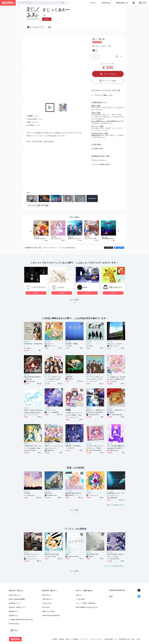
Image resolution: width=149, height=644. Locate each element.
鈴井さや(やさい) (116, 287)
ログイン (93, 3)
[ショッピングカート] (134, 3)
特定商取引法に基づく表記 (100, 156)
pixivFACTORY (96, 135)
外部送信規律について (111, 639)
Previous (25, 69)
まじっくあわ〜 (75, 217)
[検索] (63, 3)
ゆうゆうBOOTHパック (113, 121)
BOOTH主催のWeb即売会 (51, 615)
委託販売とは (13, 615)
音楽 (94, 39)
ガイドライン (84, 639)
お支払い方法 (98, 149)
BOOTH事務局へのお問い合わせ (87, 607)
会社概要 (55, 639)
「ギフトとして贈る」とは (103, 95)
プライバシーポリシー (99, 160)
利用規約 (62, 639)
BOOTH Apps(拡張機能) (17, 599)
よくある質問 (80, 599)
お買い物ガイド (48, 599)
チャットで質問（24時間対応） (86, 603)
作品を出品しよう (122, 3)
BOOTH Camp (14, 624)
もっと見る (75, 302)
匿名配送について (15, 603)
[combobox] (41, 3)
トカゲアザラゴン (39, 287)
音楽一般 (101, 39)
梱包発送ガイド (14, 611)
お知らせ (79, 595)
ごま (44, 15)
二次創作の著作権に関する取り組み (21, 620)
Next (88, 69)
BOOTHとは (106, 3)
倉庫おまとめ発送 (48, 611)
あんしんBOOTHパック (98, 121)
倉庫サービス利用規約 (72, 639)
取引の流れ (97, 145)
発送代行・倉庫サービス (17, 607)
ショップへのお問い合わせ (100, 164)
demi (85, 287)
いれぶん (61, 287)
